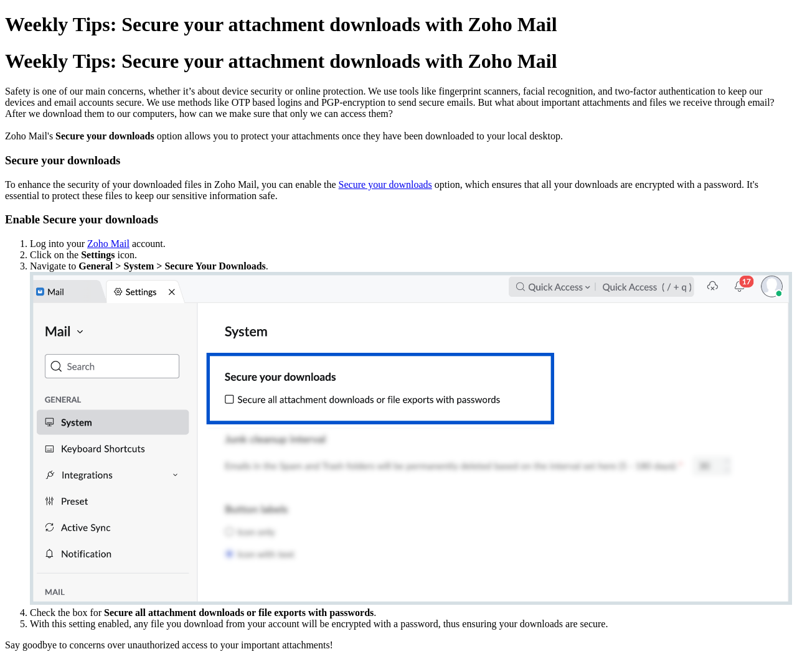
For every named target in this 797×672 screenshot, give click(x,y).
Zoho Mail (108, 244)
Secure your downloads (385, 184)
